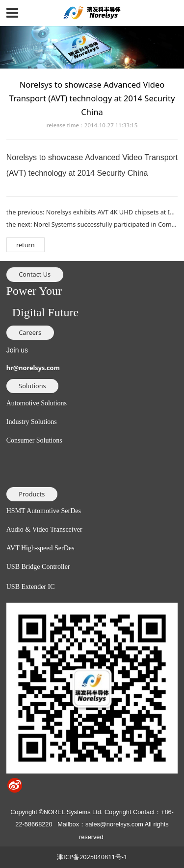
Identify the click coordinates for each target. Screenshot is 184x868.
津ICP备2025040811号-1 (92, 857)
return (26, 245)
